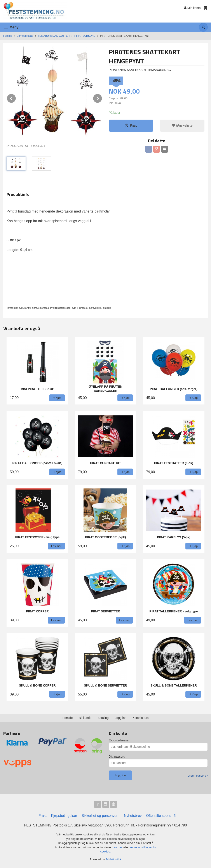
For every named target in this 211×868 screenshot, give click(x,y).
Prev (16, 98)
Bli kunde (85, 718)
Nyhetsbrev (133, 816)
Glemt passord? (198, 776)
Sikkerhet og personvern (100, 816)
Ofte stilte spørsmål (161, 816)
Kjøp (131, 125)
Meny (11, 27)
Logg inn (120, 718)
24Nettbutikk (113, 859)
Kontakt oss (140, 718)
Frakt (42, 816)
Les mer (118, 847)
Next (102, 98)
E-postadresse (119, 740)
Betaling (103, 718)
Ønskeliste (182, 125)
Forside (8, 36)
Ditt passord (117, 756)
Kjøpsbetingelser (64, 816)
